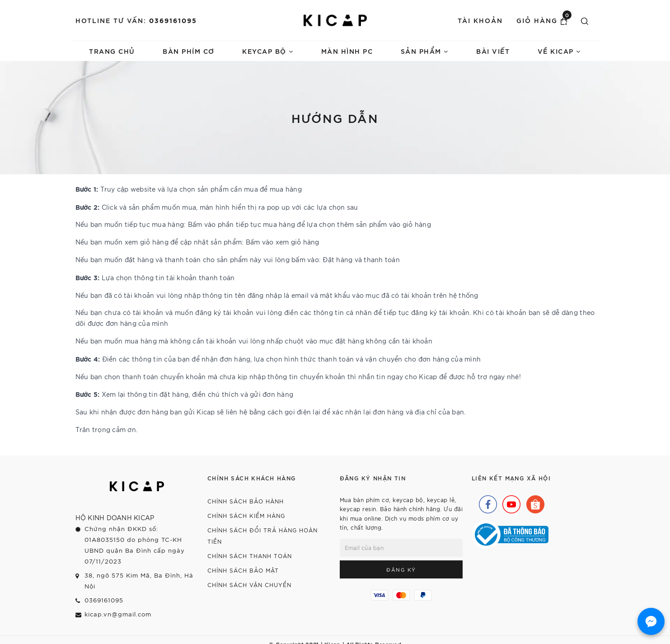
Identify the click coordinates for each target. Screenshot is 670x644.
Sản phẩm (425, 51)
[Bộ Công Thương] (510, 534)
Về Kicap (559, 51)
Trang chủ (112, 51)
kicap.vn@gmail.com (118, 614)
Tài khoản (480, 20)
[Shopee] (533, 502)
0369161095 (173, 20)
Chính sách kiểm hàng (246, 515)
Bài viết (493, 51)
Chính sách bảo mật (243, 570)
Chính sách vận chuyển (249, 585)
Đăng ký (401, 569)
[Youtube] (509, 502)
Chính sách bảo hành (246, 501)
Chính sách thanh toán (250, 556)
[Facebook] (486, 502)
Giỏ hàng (544, 20)
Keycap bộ (268, 51)
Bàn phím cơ (189, 51)
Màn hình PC (347, 51)
